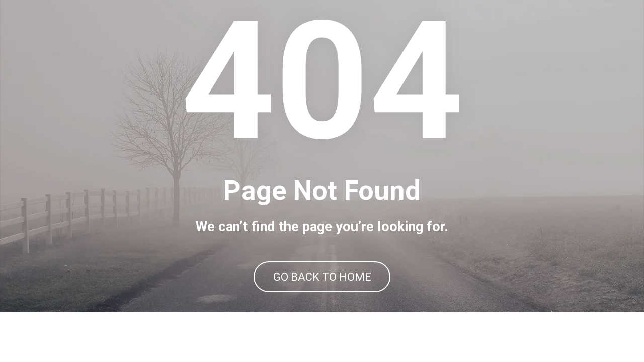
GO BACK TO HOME (322, 301)
